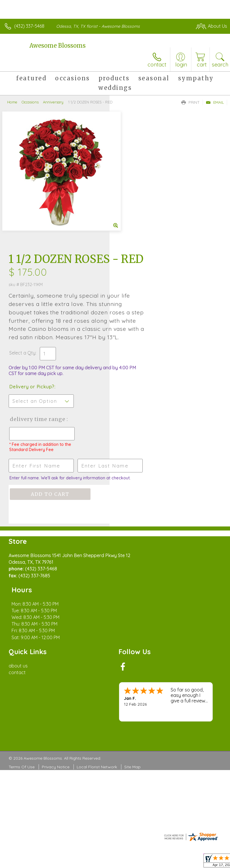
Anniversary (53, 102)
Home (12, 102)
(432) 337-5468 (29, 26)
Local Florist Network (97, 647)
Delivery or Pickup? (141, 272)
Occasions (30, 102)
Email (215, 102)
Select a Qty (132, 238)
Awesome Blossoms (57, 46)
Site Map (132, 647)
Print (191, 102)
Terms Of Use (22, 647)
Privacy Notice (56, 647)
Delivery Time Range (137, 310)
